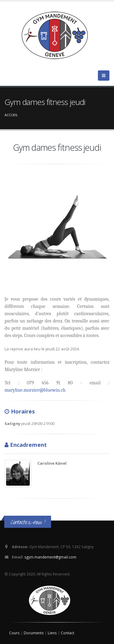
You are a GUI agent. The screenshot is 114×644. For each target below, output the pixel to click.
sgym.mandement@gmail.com (50, 557)
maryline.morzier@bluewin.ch (35, 390)
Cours (15, 633)
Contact (67, 633)
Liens (53, 633)
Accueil (11, 115)
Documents (34, 633)
